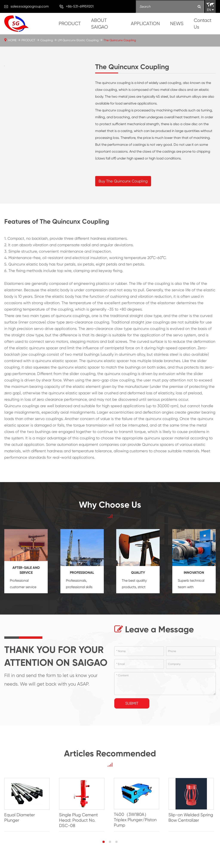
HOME (12, 40)
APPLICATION (145, 24)
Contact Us (203, 24)
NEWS (177, 24)
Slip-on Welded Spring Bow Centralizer (192, 818)
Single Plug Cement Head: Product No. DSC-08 (79, 820)
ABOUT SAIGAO (100, 24)
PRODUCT (70, 24)
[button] (104, 842)
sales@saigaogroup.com (30, 6)
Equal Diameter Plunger (20, 818)
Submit (132, 703)
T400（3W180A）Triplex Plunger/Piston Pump (136, 820)
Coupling (47, 40)
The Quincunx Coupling (120, 40)
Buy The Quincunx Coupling (123, 181)
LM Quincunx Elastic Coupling (78, 40)
